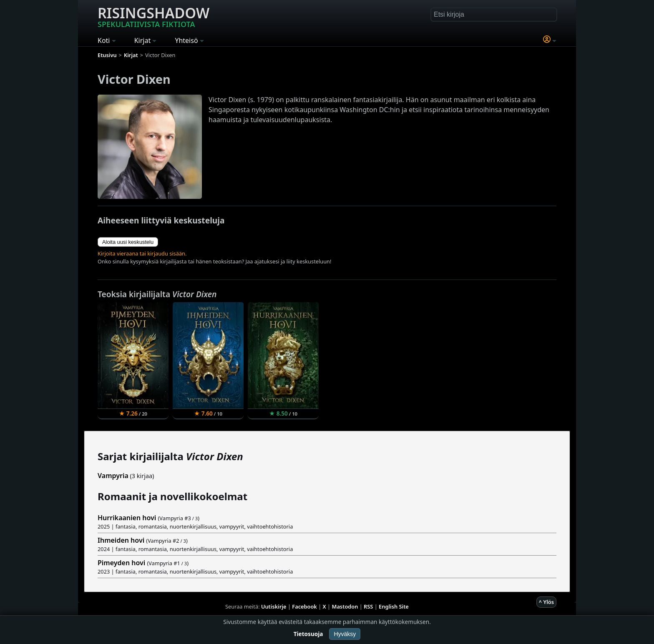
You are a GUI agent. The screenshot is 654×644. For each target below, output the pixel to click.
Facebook (304, 606)
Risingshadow (153, 16)
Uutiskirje (274, 606)
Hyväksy (345, 634)
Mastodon (345, 606)
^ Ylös (546, 602)
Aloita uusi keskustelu (128, 242)
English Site (394, 606)
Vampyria (113, 476)
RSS (368, 606)
